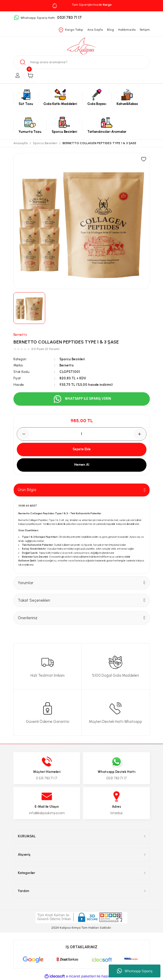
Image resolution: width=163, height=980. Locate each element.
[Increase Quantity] (139, 434)
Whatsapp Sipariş (135, 971)
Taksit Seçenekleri (34, 600)
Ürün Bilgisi (27, 490)
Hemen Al (82, 465)
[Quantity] (82, 434)
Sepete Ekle (82, 449)
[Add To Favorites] (144, 159)
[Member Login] (18, 76)
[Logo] (81, 46)
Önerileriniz (28, 618)
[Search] (82, 62)
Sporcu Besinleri (72, 359)
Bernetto (20, 335)
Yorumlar (26, 583)
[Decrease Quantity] (24, 434)
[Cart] (30, 76)
